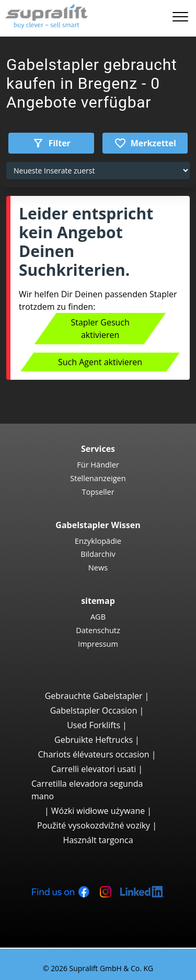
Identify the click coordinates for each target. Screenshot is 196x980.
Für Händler (98, 464)
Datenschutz (98, 630)
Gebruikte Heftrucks (94, 740)
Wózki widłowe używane (98, 811)
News (98, 567)
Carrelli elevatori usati (94, 769)
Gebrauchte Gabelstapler (94, 696)
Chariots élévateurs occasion (94, 754)
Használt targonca (98, 840)
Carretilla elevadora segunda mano (87, 790)
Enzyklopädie (98, 541)
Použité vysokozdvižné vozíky (94, 825)
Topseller (98, 492)
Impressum (98, 644)
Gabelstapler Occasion (94, 710)
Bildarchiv (98, 554)
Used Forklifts (94, 725)
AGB (98, 616)
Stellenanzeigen (98, 478)
